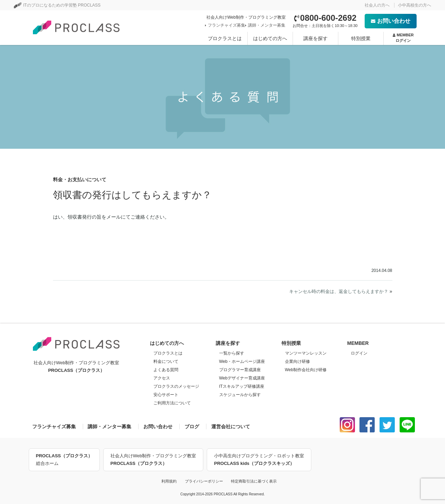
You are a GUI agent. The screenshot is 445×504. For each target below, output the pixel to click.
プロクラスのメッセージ (176, 386)
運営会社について (231, 427)
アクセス (162, 378)
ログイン (359, 353)
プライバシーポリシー (204, 481)
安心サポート (166, 395)
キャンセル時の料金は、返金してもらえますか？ (339, 291)
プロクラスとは (225, 38)
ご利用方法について (172, 403)
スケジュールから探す (240, 395)
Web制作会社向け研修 (306, 370)
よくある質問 (166, 370)
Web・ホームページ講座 (242, 361)
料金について (166, 361)
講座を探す (315, 38)
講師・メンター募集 (266, 25)
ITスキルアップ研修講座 (242, 386)
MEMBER (403, 38)
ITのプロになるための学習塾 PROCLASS (57, 5)
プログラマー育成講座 (240, 370)
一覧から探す (232, 353)
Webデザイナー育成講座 (242, 378)
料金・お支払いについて (80, 180)
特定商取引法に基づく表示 (254, 481)
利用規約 (169, 481)
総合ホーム (64, 459)
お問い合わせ (391, 21)
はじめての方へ (270, 38)
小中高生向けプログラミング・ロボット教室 (259, 460)
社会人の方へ (377, 5)
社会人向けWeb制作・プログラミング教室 (153, 460)
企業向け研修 (297, 361)
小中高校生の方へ (415, 5)
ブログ (192, 427)
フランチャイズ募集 (226, 25)
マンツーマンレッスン (306, 353)
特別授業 (361, 38)
